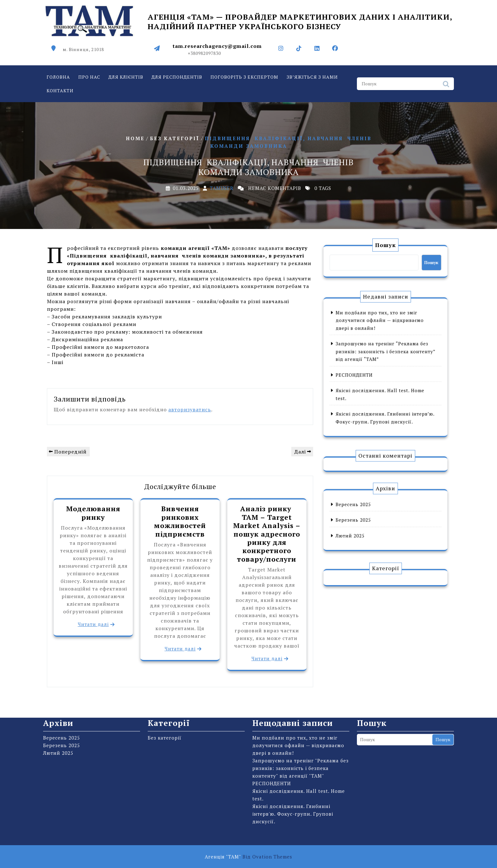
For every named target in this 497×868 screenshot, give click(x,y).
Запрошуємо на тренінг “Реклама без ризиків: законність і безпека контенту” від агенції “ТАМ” (386, 358)
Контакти (60, 92)
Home (135, 138)
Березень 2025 (368, 520)
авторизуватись (190, 409)
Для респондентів (177, 79)
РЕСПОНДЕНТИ (368, 372)
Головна (58, 79)
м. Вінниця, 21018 (83, 46)
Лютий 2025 (366, 529)
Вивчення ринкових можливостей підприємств (180, 521)
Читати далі (93, 624)
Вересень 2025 (368, 511)
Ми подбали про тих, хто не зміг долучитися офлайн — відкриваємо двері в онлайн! (382, 341)
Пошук (446, 88)
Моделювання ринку (93, 513)
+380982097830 (204, 50)
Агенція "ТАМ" (248, 857)
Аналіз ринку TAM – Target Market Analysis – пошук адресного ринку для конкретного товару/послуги (267, 534)
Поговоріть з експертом (244, 79)
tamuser (222, 188)
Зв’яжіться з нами (312, 79)
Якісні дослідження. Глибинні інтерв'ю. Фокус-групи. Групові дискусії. (293, 742)
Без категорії (175, 138)
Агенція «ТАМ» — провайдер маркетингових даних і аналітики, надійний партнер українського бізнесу (300, 18)
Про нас (89, 79)
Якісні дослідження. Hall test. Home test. (299, 723)
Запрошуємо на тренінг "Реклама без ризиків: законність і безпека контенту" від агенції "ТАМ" (300, 697)
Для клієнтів (126, 79)
